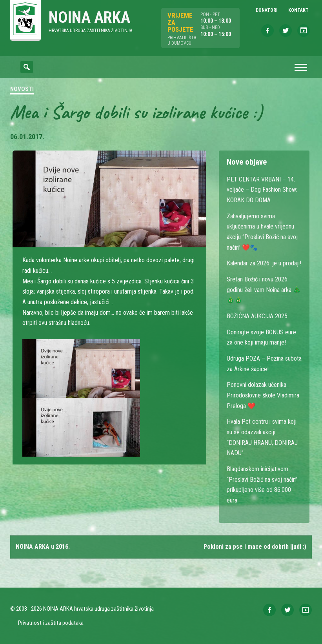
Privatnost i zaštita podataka (51, 623)
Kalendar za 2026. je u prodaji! (264, 263)
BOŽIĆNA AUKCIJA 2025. (258, 316)
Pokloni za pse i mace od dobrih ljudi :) (255, 547)
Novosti (22, 89)
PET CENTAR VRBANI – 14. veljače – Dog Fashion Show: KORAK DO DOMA (262, 190)
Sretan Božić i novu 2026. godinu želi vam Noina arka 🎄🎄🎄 (264, 290)
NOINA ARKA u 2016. (43, 547)
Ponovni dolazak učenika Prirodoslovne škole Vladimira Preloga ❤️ (263, 395)
